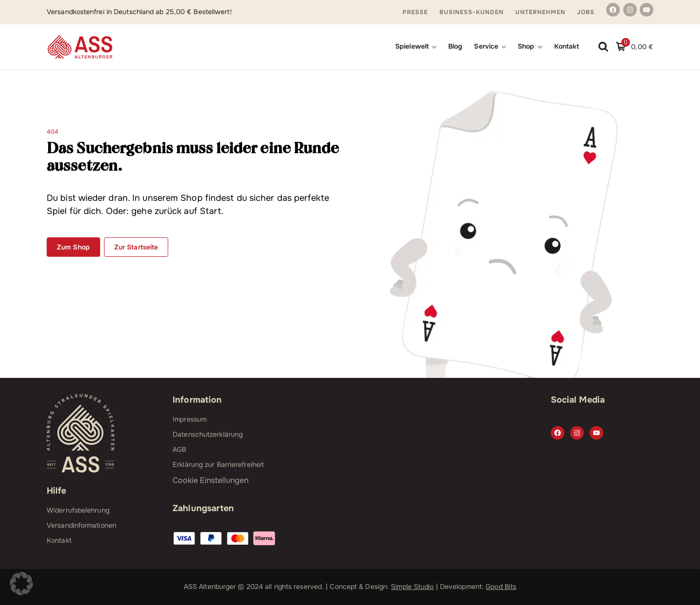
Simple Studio (412, 587)
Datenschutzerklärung (208, 434)
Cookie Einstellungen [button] (210, 480)
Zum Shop (73, 247)
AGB (179, 449)
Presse (415, 12)
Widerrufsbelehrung (78, 510)
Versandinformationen (81, 525)
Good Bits (501, 587)
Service (486, 46)
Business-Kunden (472, 12)
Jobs (586, 12)
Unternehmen (540, 12)
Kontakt (567, 46)
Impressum (190, 419)
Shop (526, 46)
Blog (455, 46)
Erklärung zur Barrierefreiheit (218, 464)
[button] (21, 584)
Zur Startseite (136, 247)
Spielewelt (412, 46)
